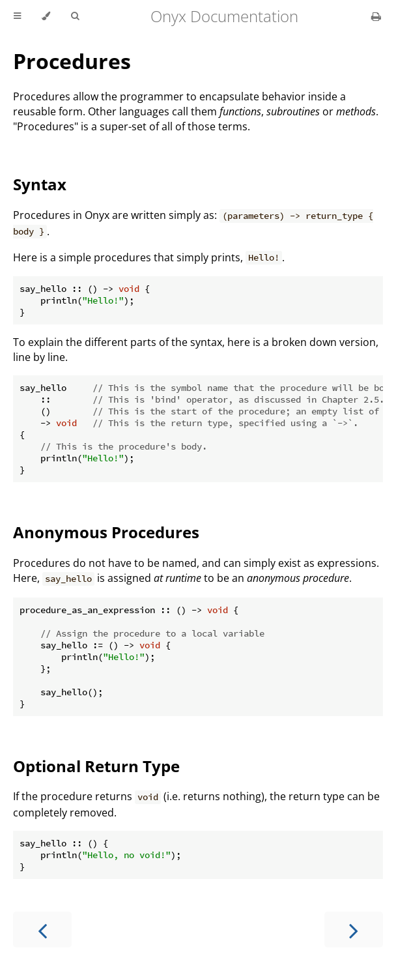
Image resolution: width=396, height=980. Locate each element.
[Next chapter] (354, 930)
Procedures (72, 61)
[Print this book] (376, 16)
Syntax (40, 184)
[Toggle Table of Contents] (17, 16)
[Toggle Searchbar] (75, 16)
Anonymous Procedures (106, 532)
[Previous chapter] (42, 930)
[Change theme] (46, 16)
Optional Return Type (96, 766)
